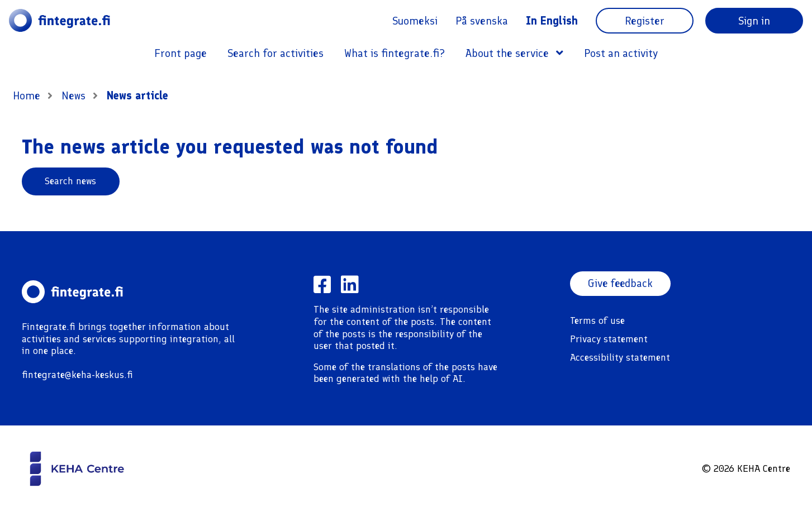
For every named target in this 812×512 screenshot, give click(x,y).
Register (645, 21)
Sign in (754, 21)
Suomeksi (415, 21)
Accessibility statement (620, 357)
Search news (70, 181)
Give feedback (621, 284)
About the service (514, 53)
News (75, 95)
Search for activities (276, 53)
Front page (181, 53)
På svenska (482, 21)
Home (27, 95)
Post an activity (621, 53)
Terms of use (597, 320)
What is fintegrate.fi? (395, 53)
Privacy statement (609, 339)
